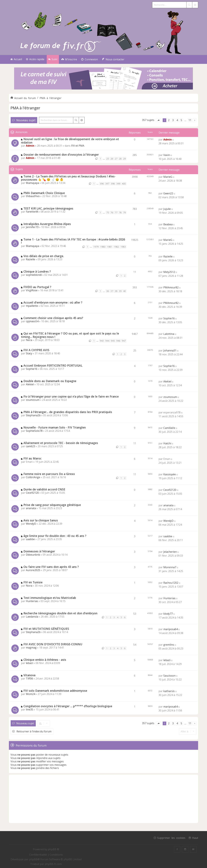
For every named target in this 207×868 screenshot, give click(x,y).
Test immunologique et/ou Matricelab (50, 598)
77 (116, 212)
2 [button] (169, 120)
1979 (96, 247)
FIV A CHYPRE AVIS (36, 350)
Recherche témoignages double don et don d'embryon (60, 613)
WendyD (31, 524)
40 (124, 291)
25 (108, 159)
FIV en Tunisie (33, 582)
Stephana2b (33, 415)
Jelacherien (170, 552)
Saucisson (169, 676)
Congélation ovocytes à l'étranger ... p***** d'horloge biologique (68, 706)
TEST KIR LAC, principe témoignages (48, 208)
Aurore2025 (33, 570)
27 (116, 159)
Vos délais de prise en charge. (44, 256)
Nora (29, 586)
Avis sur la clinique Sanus (41, 520)
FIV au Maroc (33, 458)
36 (108, 291)
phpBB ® (54, 849)
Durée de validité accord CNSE (44, 489)
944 (107, 341)
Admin (30, 146)
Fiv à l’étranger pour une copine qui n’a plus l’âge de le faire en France (71, 396)
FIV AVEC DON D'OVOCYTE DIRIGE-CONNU (53, 644)
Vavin (167, 155)
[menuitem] (69, 59)
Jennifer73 (32, 227)
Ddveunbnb (33, 555)
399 (118, 184)
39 (120, 291)
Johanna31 (170, 350)
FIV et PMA (78, 146)
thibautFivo (33, 196)
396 (102, 184)
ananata (31, 508)
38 (116, 291)
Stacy (29, 353)
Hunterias (32, 601)
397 (107, 184)
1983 (123, 247)
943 (102, 341)
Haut (195, 838)
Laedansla (32, 617)
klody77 (168, 614)
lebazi (29, 663)
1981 (109, 247)
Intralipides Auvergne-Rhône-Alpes (47, 224)
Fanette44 (32, 212)
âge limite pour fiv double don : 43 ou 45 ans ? (55, 536)
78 (120, 212)
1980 (103, 247)
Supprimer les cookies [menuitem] (171, 838)
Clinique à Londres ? (37, 271)
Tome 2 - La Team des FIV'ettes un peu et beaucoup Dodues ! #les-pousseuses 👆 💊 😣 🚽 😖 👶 (68, 178)
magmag (31, 648)
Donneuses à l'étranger (39, 551)
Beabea (168, 224)
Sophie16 (169, 318)
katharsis (169, 691)
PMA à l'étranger (25, 108)
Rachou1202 (171, 583)
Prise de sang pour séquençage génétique (52, 505)
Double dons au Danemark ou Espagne (50, 381)
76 (112, 212)
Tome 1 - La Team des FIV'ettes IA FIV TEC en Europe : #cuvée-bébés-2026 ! (73, 241)
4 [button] (177, 120)
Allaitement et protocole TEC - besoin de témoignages (61, 443)
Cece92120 (32, 493)
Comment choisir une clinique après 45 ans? (53, 318)
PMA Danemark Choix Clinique (44, 193)
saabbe (30, 539)
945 (113, 341)
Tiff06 (29, 678)
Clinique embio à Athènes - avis (45, 660)
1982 (116, 247)
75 (108, 212)
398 (113, 184)
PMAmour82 (171, 287)
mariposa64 (171, 629)
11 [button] (190, 120)
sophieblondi (34, 275)
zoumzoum (33, 400)
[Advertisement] (103, 799)
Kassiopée (170, 474)
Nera (29, 340)
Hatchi (167, 443)
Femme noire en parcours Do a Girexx (49, 474)
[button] (158, 120)
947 (124, 341)
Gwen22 (168, 193)
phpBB (33, 859)
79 (124, 212)
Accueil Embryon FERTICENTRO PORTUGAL (53, 365)
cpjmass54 (32, 321)
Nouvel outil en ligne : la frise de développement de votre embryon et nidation (70, 141)
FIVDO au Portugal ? (37, 287)
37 (112, 291)
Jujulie (167, 209)
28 (120, 159)
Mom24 (30, 694)
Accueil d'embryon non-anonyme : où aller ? (53, 302)
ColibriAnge (33, 477)
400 (124, 184)
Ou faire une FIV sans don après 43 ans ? (51, 567)
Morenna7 (170, 567)
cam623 (30, 446)
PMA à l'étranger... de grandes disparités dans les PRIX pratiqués (68, 412)
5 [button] (181, 120)
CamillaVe (169, 428)
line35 (30, 709)
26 (112, 159)
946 (118, 341)
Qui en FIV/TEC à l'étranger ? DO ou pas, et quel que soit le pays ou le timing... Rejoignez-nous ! (70, 335)
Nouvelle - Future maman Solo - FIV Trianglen (55, 427)
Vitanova (29, 675)
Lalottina (169, 334)
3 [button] (173, 120)
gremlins (169, 645)
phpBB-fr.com (53, 864)
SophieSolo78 (34, 431)
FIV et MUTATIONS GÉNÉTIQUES (46, 629)
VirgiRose (32, 290)
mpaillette (32, 306)
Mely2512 (169, 272)
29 (124, 159)
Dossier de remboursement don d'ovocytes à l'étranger (61, 155)
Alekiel (30, 384)
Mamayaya (32, 183)
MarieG (168, 177)
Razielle (30, 259)
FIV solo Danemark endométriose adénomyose (55, 691)
